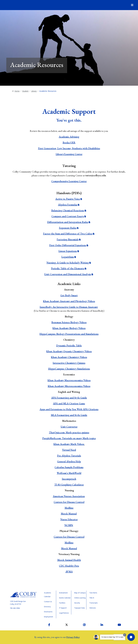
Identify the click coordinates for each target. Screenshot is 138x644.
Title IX (92, 598)
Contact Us (48, 602)
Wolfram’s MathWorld (69, 473)
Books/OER (69, 143)
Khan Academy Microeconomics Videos (69, 386)
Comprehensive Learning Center (69, 181)
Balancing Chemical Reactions (68, 210)
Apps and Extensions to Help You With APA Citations (69, 409)
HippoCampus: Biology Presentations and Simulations (69, 334)
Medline (69, 508)
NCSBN (69, 525)
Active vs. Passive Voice (68, 199)
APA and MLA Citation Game (69, 403)
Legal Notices (64, 613)
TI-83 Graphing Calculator (69, 485)
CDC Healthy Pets (69, 566)
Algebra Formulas (68, 205)
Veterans (93, 608)
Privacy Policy (73, 637)
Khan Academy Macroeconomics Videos (69, 380)
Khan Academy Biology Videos (69, 328)
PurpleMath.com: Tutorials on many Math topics (69, 438)
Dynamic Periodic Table (69, 345)
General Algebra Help (69, 461)
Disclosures (48, 612)
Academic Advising (69, 137)
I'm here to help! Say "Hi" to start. (113, 637)
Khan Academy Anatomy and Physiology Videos (69, 301)
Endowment (63, 593)
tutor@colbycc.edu (96, 175)
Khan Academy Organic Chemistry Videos (69, 351)
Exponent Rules (68, 228)
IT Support (63, 608)
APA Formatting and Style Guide (69, 398)
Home (17, 91)
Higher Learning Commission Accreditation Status (114, 601)
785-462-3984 (15, 608)
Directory (47, 607)
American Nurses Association (69, 496)
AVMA (69, 572)
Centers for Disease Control (69, 502)
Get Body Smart (69, 295)
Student (25, 91)
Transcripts (93, 603)
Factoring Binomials (68, 239)
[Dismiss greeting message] (125, 635)
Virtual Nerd (69, 450)
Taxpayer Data (80, 608)
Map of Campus (80, 593)
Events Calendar (65, 598)
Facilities (62, 603)
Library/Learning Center (69, 154)
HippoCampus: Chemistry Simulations (69, 369)
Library (34, 91)
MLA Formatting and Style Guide (69, 415)
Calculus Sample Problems (69, 467)
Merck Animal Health (69, 560)
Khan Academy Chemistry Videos (69, 357)
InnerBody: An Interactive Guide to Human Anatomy (69, 307)
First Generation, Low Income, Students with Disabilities (69, 148)
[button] (131, 637)
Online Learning (80, 598)
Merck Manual (69, 514)
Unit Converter (69, 427)
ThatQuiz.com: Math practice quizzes (69, 432)
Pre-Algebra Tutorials (69, 456)
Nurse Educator (69, 519)
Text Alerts (93, 593)
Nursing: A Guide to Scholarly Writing (68, 263)
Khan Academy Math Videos (69, 444)
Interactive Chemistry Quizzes (69, 363)
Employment (49, 617)
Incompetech (69, 479)
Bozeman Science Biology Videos (69, 322)
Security (77, 603)
